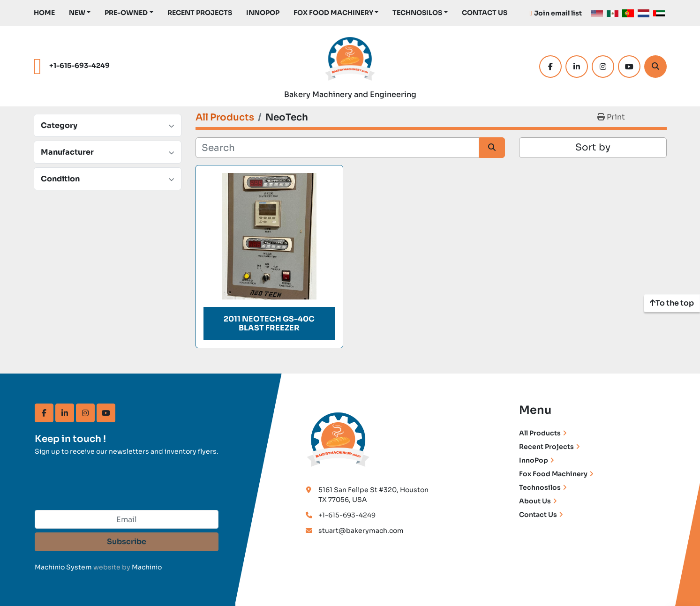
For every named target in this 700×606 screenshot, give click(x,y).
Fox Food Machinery (333, 13)
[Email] (127, 519)
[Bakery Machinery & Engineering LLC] (339, 438)
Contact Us (485, 13)
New (77, 13)
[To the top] (672, 303)
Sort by (593, 147)
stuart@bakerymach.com (361, 531)
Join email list (558, 13)
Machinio (147, 567)
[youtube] (629, 67)
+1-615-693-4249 (79, 66)
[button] (80, 13)
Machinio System (63, 567)
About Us (535, 501)
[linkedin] (577, 67)
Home (44, 13)
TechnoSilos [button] (417, 13)
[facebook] (550, 67)
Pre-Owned (126, 13)
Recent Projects (200, 13)
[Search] (655, 67)
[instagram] (603, 67)
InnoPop (263, 13)
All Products (540, 433)
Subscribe (127, 542)
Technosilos (540, 487)
